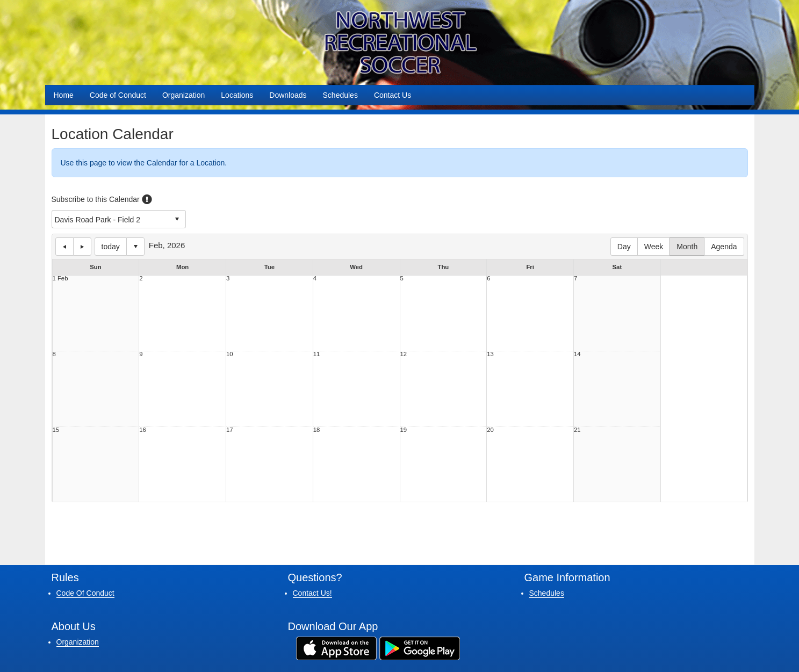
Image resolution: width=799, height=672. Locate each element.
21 (577, 430)
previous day (64, 247)
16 (143, 430)
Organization (183, 95)
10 (230, 354)
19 (404, 430)
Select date (135, 247)
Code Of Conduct (85, 593)
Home (64, 95)
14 (577, 354)
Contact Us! (312, 593)
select (177, 219)
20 (490, 430)
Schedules (340, 95)
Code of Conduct (118, 95)
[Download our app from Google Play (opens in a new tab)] (420, 648)
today (111, 247)
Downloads (288, 95)
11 (317, 354)
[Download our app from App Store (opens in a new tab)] (336, 648)
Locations (237, 95)
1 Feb (60, 279)
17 (230, 430)
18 (317, 430)
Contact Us (393, 95)
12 (404, 354)
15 (56, 430)
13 (490, 354)
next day (82, 247)
